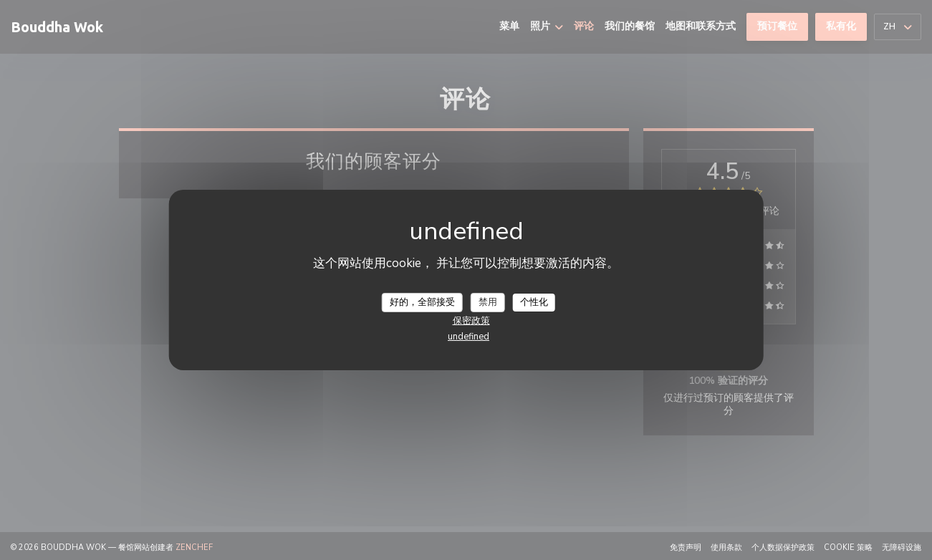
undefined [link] (469, 337)
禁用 (488, 301)
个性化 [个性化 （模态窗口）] (534, 301)
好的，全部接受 (422, 301)
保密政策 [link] (471, 321)
